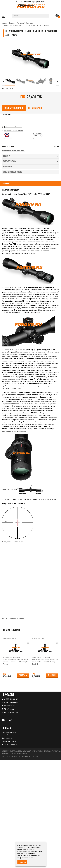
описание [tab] (30, 156)
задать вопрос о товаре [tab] (30, 172)
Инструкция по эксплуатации (12, 542)
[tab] (14, 150)
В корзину (23, 675)
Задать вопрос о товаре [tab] (13, 130)
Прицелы (20, 23)
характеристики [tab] (30, 162)
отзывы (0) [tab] (30, 167)
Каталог (12, 23)
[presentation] (3, 81)
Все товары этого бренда (38, 136)
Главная (5, 23)
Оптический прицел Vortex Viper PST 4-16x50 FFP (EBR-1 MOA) (26, 25)
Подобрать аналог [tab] (14, 108)
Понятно (22, 862)
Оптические (30, 23)
